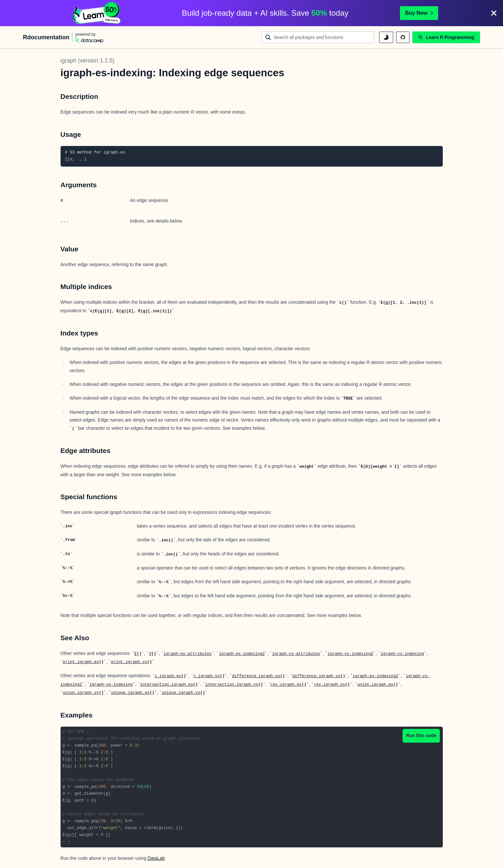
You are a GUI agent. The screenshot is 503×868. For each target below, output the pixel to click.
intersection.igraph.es (167, 685)
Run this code (421, 735)
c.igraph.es (168, 676)
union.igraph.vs (81, 693)
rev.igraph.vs (330, 685)
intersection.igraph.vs (232, 685)
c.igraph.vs (207, 676)
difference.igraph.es (256, 676)
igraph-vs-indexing (402, 654)
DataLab (156, 858)
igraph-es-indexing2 (242, 654)
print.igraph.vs (129, 662)
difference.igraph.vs (316, 676)
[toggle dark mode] (386, 37)
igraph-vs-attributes (296, 654)
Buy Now (419, 13)
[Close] (494, 13)
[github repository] (403, 37)
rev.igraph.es (286, 685)
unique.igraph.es (130, 693)
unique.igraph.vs (181, 693)
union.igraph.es (375, 685)
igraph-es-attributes (188, 654)
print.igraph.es (81, 662)
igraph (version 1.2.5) (88, 61)
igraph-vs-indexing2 (350, 654)
